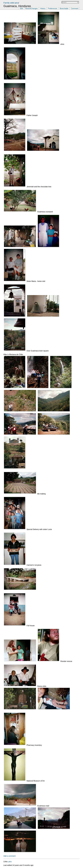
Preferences (53, 9)
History (43, 9)
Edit (21, 9)
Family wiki (9, 3)
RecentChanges (32, 9)
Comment (75, 9)
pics (17, 3)
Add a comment (10, 856)
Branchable (64, 9)
